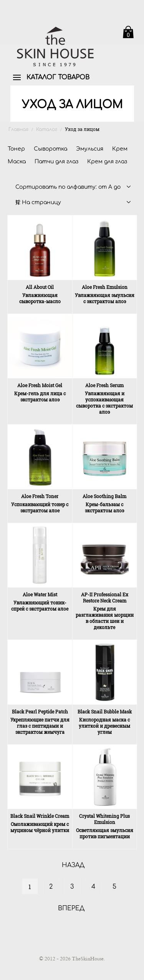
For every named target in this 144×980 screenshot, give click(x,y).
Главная (18, 129)
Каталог (47, 129)
